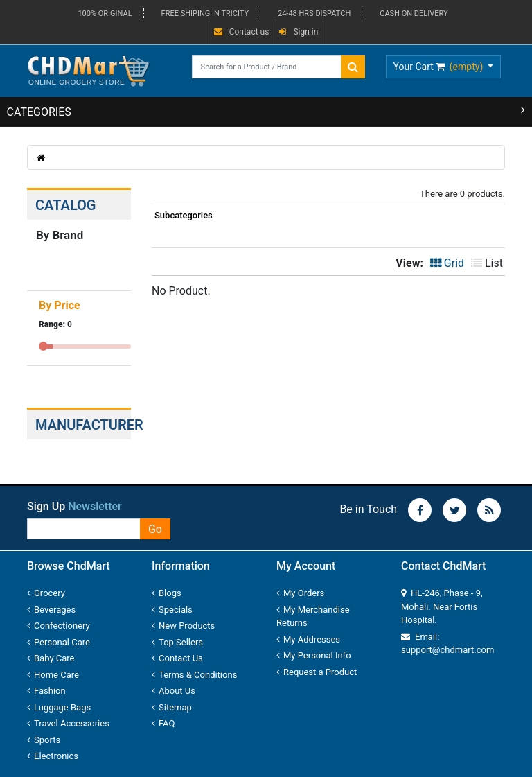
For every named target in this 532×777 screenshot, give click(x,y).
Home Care (53, 675)
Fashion (46, 691)
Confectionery (59, 626)
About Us (174, 691)
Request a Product (317, 672)
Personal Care (59, 642)
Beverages (51, 610)
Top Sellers (177, 642)
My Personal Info (314, 655)
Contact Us (177, 658)
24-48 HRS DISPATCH (314, 14)
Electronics (53, 756)
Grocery (46, 593)
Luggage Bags (59, 707)
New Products (183, 626)
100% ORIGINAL (105, 14)
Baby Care (51, 658)
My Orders (300, 593)
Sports (44, 740)
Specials (172, 610)
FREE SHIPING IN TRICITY (205, 14)
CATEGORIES (266, 111)
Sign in (299, 32)
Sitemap (172, 707)
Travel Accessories (68, 723)
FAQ (163, 723)
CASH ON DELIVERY (414, 14)
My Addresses (308, 639)
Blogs (167, 593)
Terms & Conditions (194, 675)
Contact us (242, 32)
